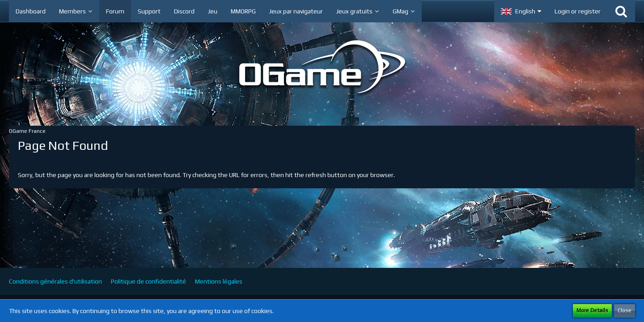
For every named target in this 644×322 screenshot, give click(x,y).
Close (625, 310)
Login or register (578, 11)
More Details (592, 310)
